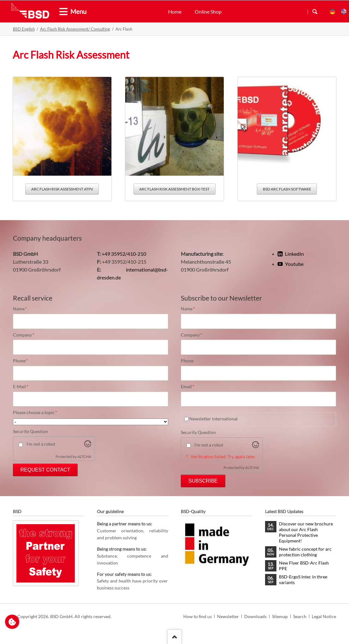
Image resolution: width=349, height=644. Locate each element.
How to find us (198, 616)
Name (24, 309)
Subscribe (203, 481)
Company (24, 335)
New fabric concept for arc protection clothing (305, 552)
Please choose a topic (35, 413)
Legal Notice (324, 616)
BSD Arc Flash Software (287, 189)
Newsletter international (213, 419)
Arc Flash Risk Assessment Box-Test (174, 189)
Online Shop (208, 12)
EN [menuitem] (344, 12)
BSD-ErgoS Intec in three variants (303, 580)
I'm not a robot (41, 444)
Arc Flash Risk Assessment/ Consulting (75, 29)
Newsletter (228, 616)
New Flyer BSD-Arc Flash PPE (304, 566)
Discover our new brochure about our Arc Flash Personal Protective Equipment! (306, 532)
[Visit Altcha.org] (88, 445)
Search (315, 12)
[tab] (61, 12)
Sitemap (280, 616)
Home (175, 12)
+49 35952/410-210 (124, 254)
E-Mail (24, 387)
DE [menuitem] (332, 12)
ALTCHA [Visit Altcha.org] (84, 457)
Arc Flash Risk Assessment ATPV (62, 189)
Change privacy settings (12, 622)
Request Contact (45, 470)
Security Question (30, 431)
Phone (24, 361)
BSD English (24, 29)
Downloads (255, 616)
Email (192, 387)
